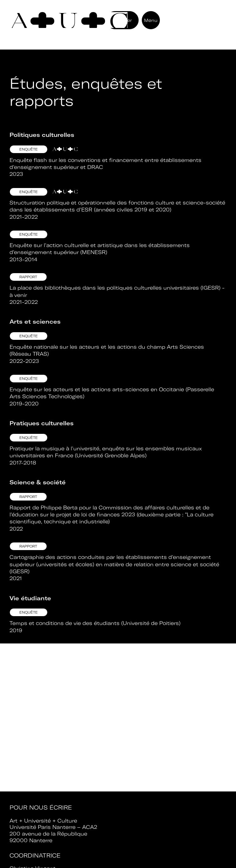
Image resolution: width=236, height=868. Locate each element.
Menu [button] (151, 20)
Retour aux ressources (52, 54)
